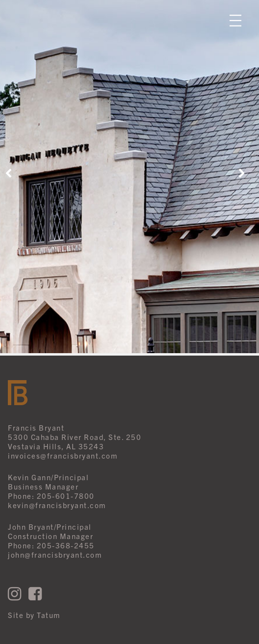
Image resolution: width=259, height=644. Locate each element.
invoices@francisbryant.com (63, 455)
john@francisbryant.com (55, 554)
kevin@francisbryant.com (57, 505)
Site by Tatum (34, 615)
